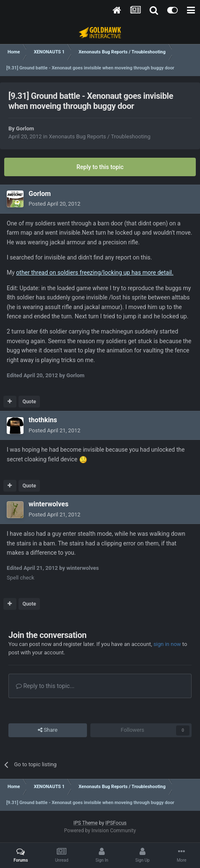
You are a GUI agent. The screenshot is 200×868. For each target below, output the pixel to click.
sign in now (167, 644)
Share (48, 730)
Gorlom (25, 128)
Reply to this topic (100, 167)
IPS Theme (86, 823)
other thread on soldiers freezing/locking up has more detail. (95, 273)
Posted (54, 204)
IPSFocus (116, 823)
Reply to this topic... (45, 686)
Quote (29, 402)
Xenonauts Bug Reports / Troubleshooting (100, 136)
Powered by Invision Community (100, 831)
